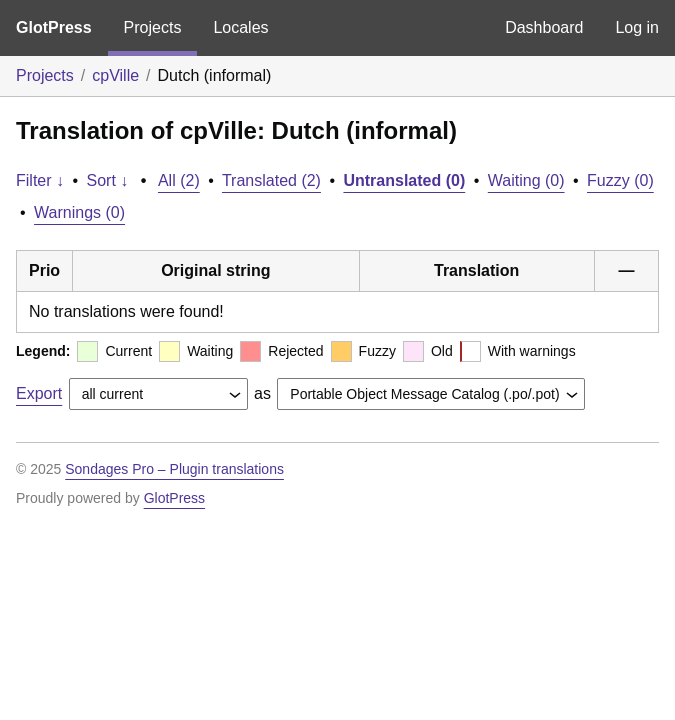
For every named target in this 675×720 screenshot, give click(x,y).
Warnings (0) (79, 212)
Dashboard (544, 27)
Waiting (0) (526, 180)
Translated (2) (271, 180)
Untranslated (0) (404, 180)
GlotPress (54, 27)
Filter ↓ (40, 180)
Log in (637, 27)
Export (39, 393)
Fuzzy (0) (620, 180)
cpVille (115, 75)
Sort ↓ (108, 180)
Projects (153, 27)
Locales (240, 27)
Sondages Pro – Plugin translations (174, 469)
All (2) (179, 180)
